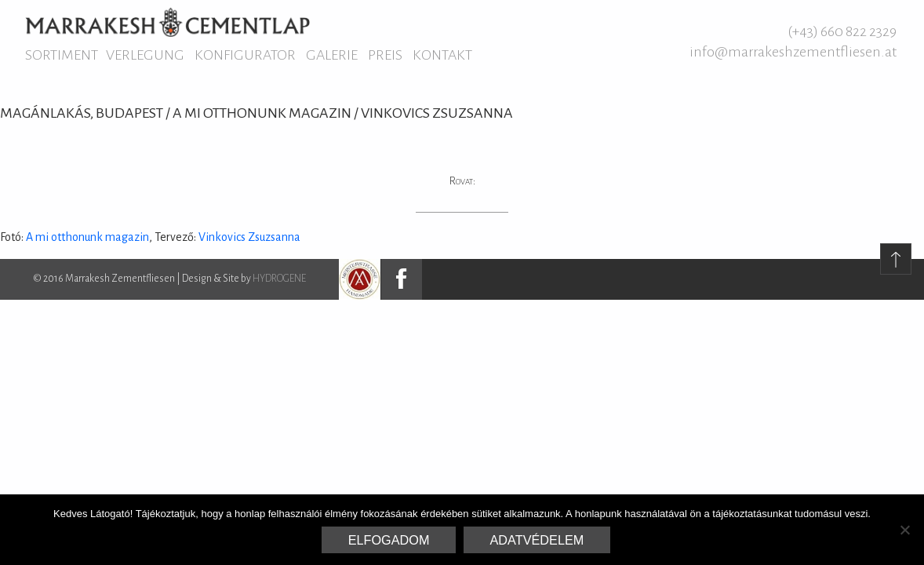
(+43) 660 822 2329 (842, 31)
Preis (385, 55)
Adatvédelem (537, 540)
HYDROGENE (279, 279)
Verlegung (145, 55)
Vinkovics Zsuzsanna (249, 237)
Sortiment (62, 55)
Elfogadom (389, 540)
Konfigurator (245, 55)
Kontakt (442, 55)
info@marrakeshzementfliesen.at (793, 52)
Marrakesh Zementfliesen (167, 22)
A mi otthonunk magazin (87, 237)
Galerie (332, 55)
